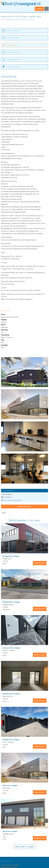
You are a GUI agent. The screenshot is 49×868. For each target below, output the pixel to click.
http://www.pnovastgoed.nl (13, 500)
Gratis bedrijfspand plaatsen (10, 865)
